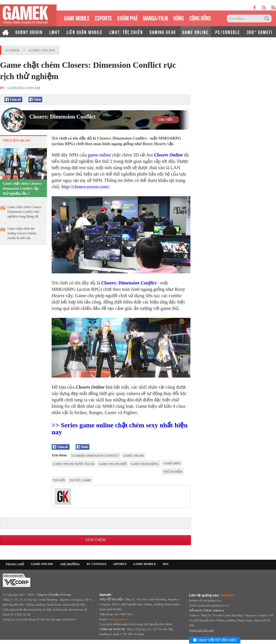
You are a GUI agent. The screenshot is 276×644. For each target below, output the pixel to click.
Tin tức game (80, 480)
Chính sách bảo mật (201, 630)
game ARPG (172, 463)
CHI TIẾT (165, 120)
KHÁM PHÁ (127, 18)
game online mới (112, 464)
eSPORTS (103, 18)
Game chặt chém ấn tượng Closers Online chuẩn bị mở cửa (22, 233)
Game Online (42, 50)
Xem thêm (95, 540)
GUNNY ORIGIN (29, 32)
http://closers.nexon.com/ (85, 187)
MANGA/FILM (155, 18)
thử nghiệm (173, 472)
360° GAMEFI (260, 32)
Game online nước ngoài (74, 464)
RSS (166, 564)
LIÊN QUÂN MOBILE (85, 32)
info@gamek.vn (118, 619)
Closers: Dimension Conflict (62, 117)
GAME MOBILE (77, 18)
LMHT (55, 32)
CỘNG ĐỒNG (200, 18)
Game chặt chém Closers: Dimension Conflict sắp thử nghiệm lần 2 (22, 188)
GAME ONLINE (196, 32)
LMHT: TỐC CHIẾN (126, 32)
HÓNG (179, 18)
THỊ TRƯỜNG (70, 564)
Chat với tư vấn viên (215, 640)
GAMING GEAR (163, 32)
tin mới (59, 480)
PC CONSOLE (97, 564)
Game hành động (145, 464)
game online (99, 155)
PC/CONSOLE (228, 32)
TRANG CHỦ (15, 564)
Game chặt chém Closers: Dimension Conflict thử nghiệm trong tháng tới (25, 212)
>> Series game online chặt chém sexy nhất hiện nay (120, 429)
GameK (13, 50)
